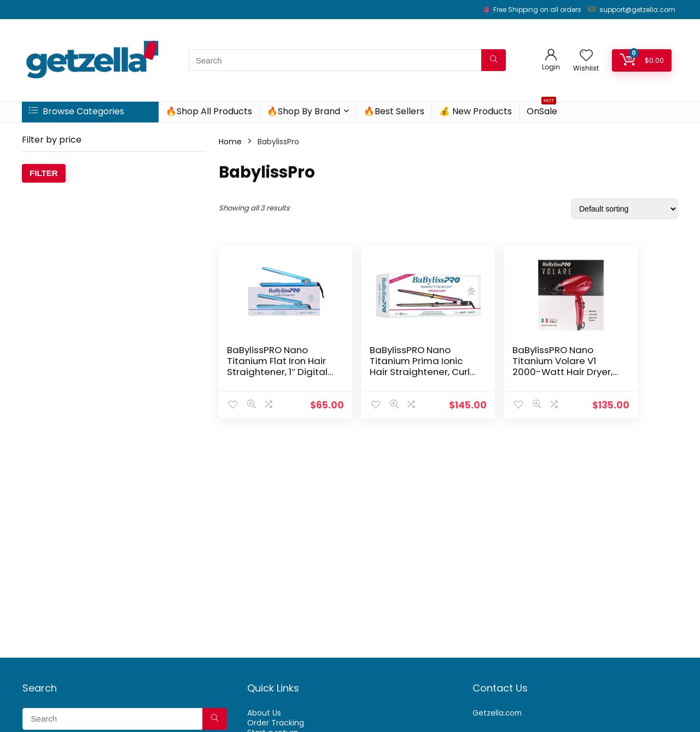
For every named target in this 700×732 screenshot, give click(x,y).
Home (230, 142)
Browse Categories (77, 111)
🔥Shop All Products (209, 111)
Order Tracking (276, 723)
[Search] (494, 60)
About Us (264, 713)
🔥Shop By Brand (304, 111)
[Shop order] (625, 209)
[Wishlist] (586, 56)
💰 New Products (476, 111)
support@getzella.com (637, 10)
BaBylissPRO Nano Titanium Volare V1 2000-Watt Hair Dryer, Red (503, 366)
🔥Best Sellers (394, 111)
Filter (44, 173)
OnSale (542, 110)
